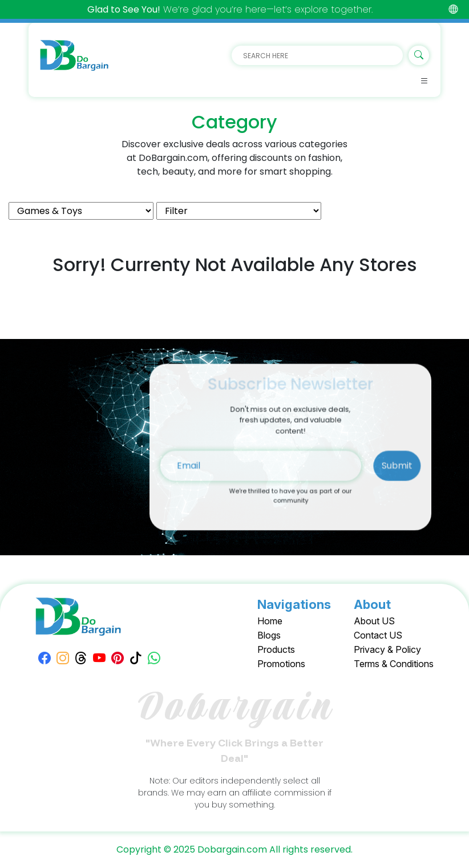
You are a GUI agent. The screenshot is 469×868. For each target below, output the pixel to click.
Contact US (378, 635)
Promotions (281, 664)
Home (270, 621)
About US (374, 621)
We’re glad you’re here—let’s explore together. (230, 9)
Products (276, 649)
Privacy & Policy (387, 649)
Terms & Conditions (394, 664)
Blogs (269, 635)
